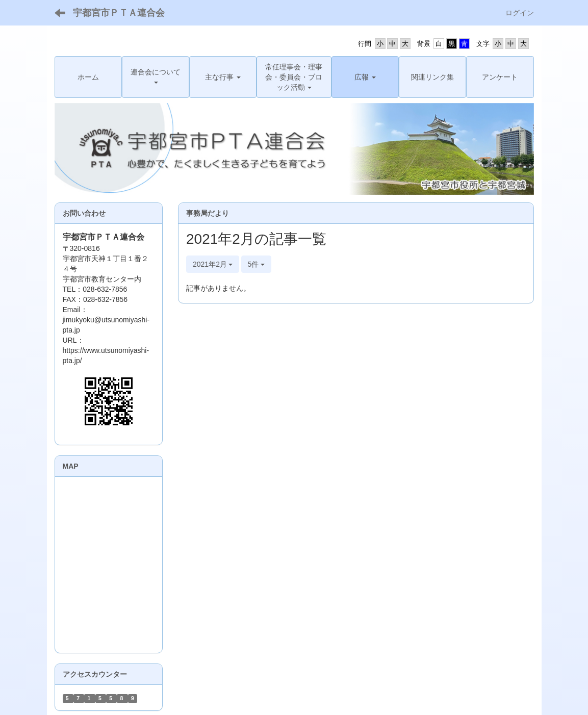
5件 (257, 264)
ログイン (520, 13)
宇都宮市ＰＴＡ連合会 (119, 13)
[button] (156, 77)
